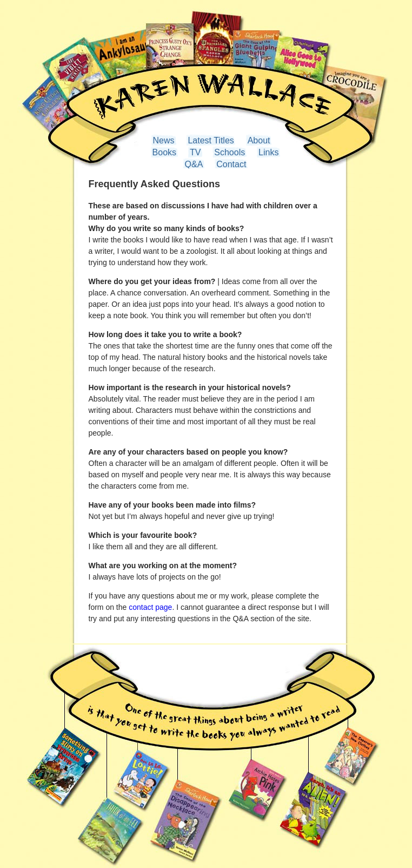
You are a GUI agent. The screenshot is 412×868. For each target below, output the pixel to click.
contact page (150, 607)
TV (195, 152)
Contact (231, 164)
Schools (230, 152)
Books (164, 152)
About (259, 140)
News (164, 140)
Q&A (194, 164)
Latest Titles (211, 140)
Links (268, 152)
